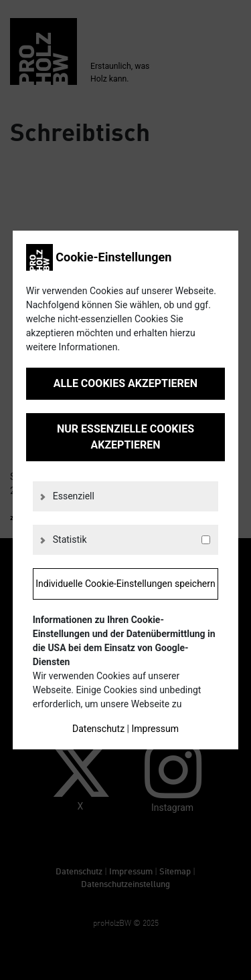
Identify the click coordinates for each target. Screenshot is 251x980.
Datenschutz (98, 729)
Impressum (155, 729)
